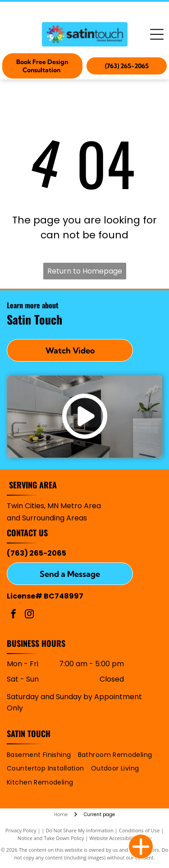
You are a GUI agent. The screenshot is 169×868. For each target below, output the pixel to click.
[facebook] (14, 615)
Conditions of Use (139, 830)
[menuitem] (42, 755)
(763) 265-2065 (37, 553)
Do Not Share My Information (80, 830)
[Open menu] (157, 34)
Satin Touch (29, 733)
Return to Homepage (85, 271)
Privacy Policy (21, 830)
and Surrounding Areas (47, 518)
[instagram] (29, 615)
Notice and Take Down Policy (51, 838)
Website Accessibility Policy (120, 838)
